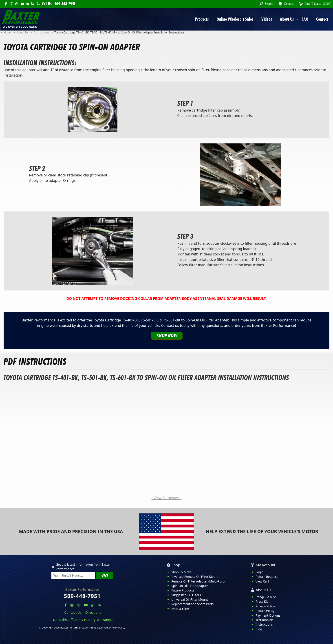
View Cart (262, 581)
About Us (287, 19)
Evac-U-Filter (180, 609)
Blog (259, 629)
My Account (266, 565)
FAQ (305, 19)
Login (260, 572)
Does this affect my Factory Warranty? (83, 620)
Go (105, 576)
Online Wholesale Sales (235, 19)
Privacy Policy (265, 606)
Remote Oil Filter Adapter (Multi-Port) (198, 581)
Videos (267, 19)
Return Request (267, 577)
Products (202, 19)
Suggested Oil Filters (186, 595)
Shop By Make (181, 572)
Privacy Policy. (117, 628)
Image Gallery (266, 597)
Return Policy (265, 611)
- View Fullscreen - (167, 498)
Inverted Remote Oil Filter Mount (195, 577)
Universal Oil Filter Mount (190, 599)
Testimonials (265, 620)
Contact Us (73, 612)
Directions (93, 612)
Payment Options (268, 615)
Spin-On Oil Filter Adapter (190, 586)
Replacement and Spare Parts (192, 604)
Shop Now (167, 336)
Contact (322, 19)
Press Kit (262, 601)
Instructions (264, 624)
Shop (176, 565)
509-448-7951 (82, 596)
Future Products (183, 590)
